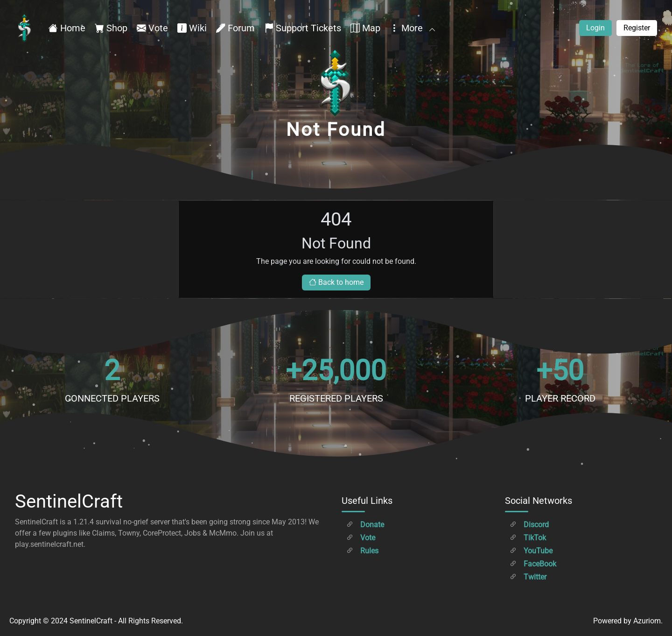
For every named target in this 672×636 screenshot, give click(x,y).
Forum (235, 28)
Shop (111, 28)
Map (365, 28)
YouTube (531, 551)
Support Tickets (303, 28)
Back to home (336, 282)
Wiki (192, 28)
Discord (529, 525)
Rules (362, 551)
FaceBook (533, 564)
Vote (152, 28)
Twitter (528, 577)
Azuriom (647, 621)
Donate (365, 525)
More (412, 28)
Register (637, 28)
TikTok (528, 538)
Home (67, 28)
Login (595, 28)
